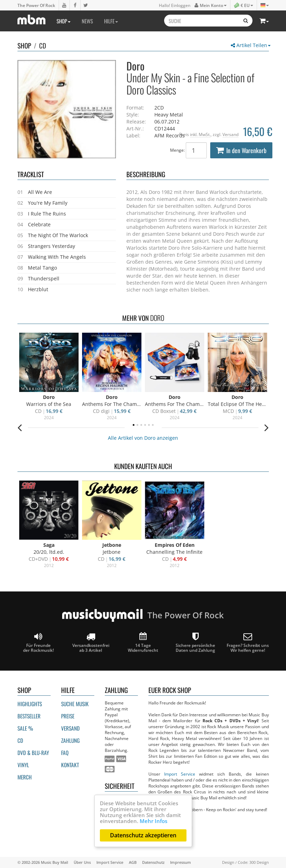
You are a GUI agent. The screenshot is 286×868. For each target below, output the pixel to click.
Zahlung (70, 740)
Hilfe (111, 21)
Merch (25, 777)
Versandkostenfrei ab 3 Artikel (91, 643)
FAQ (65, 753)
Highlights (30, 704)
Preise (68, 716)
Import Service (180, 774)
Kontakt (70, 765)
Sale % (25, 728)
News (87, 21)
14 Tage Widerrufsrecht (143, 643)
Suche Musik (75, 704)
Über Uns (82, 862)
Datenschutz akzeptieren (143, 835)
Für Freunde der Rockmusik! (38, 643)
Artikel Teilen (251, 45)
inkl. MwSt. (200, 134)
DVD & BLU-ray (33, 753)
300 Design (259, 862)
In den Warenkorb (241, 150)
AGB (133, 862)
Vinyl (23, 765)
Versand (230, 134)
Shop (64, 21)
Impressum (181, 862)
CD (43, 45)
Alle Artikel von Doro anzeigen (143, 438)
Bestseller (29, 716)
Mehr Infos (153, 821)
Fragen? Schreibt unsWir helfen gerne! (248, 643)
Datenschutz (153, 862)
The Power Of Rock (36, 5)
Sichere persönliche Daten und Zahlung (195, 643)
